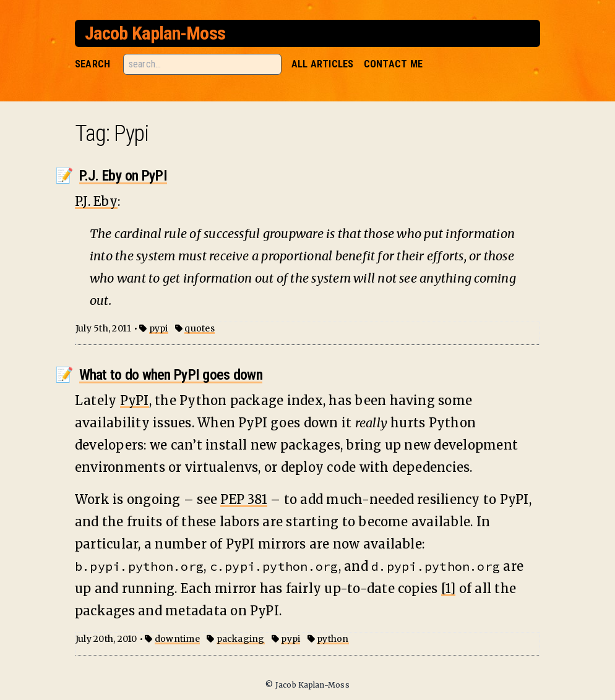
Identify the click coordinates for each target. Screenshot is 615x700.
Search (92, 64)
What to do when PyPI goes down (171, 375)
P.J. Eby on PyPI (123, 176)
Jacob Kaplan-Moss (155, 33)
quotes (199, 328)
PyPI (135, 400)
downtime (177, 639)
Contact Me (393, 64)
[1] (449, 588)
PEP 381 (244, 499)
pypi (159, 328)
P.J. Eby (96, 201)
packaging (241, 639)
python (333, 639)
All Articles (323, 64)
